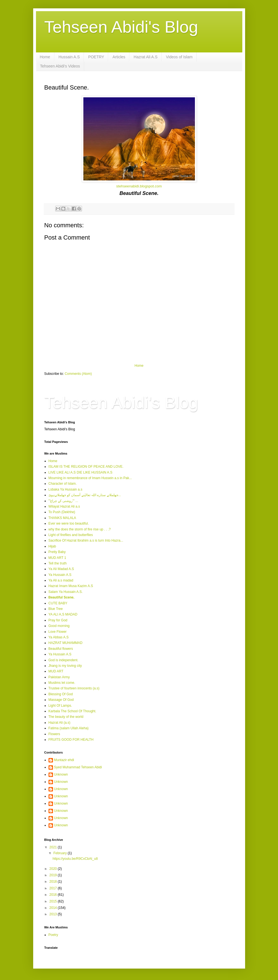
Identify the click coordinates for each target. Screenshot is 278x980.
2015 (54, 901)
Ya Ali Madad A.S (61, 569)
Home (45, 57)
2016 (54, 895)
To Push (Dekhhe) (62, 512)
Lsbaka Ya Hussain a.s (66, 489)
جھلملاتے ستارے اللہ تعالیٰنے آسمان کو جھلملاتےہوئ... (85, 495)
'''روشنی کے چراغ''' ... (63, 501)
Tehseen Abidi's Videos (60, 66)
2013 (54, 914)
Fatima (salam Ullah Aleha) (69, 728)
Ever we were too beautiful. (69, 523)
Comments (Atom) (78, 374)
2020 (54, 869)
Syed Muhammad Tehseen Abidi (78, 767)
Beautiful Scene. (61, 597)
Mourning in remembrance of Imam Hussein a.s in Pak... (90, 478)
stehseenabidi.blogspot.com (139, 186)
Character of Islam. (63, 484)
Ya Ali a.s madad (61, 580)
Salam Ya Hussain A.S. (66, 592)
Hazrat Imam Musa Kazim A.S (71, 586)
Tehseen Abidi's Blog (121, 27)
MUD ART (56, 671)
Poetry (53, 935)
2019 (54, 875)
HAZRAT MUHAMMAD (66, 643)
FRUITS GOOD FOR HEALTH (71, 740)
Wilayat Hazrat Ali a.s (64, 506)
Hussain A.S (69, 57)
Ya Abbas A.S (59, 637)
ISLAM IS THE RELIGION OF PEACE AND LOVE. (86, 467)
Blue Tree (56, 609)
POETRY (96, 57)
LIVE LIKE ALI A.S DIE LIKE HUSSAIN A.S (80, 472)
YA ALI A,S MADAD (63, 614)
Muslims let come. (62, 683)
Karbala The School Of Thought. (72, 711)
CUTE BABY (58, 603)
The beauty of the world (66, 717)
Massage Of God (61, 700)
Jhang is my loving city (65, 666)
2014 (54, 908)
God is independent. (63, 660)
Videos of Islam (179, 57)
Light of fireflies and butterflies (71, 535)
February (60, 853)
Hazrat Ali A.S (146, 57)
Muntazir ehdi (64, 760)
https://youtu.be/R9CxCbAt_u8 (75, 859)
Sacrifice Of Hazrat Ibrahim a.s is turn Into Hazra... (86, 540)
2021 (54, 847)
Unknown (61, 774)
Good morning (59, 626)
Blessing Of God (61, 694)
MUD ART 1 (57, 558)
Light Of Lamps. (60, 706)
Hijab (52, 546)
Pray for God (58, 620)
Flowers (54, 734)
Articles (119, 57)
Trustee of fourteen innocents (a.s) (74, 688)
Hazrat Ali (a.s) (60, 723)
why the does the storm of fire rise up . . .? (80, 529)
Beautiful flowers (61, 649)
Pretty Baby (57, 552)
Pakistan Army (59, 677)
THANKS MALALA (62, 518)
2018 (54, 882)
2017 (54, 888)
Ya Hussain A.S (60, 575)
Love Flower (58, 632)
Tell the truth (58, 563)
